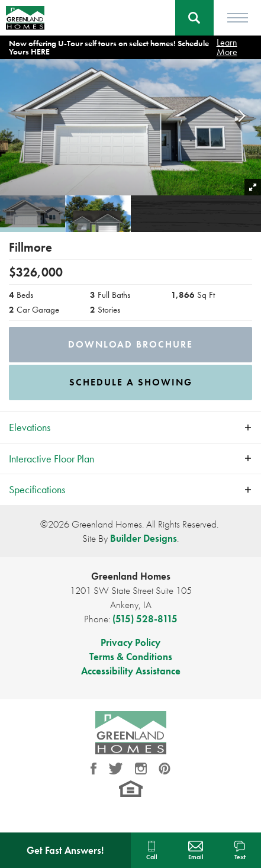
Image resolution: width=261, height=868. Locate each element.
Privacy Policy (130, 642)
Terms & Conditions (131, 657)
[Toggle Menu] (237, 18)
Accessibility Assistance (131, 671)
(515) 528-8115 (145, 619)
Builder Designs (144, 538)
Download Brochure (130, 344)
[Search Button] (194, 18)
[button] (194, 18)
